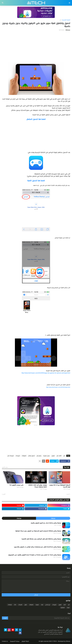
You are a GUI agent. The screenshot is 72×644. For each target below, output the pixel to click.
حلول (26, 605)
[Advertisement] (36, 46)
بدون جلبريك (46, 456)
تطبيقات (24, 456)
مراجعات (53, 518)
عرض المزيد (5, 467)
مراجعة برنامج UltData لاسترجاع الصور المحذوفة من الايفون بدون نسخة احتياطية (38, 531)
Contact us (5, 641)
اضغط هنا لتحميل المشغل (36, 119)
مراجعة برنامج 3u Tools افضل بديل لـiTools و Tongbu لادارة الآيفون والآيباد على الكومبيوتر (35, 555)
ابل (60, 20)
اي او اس (48, 605)
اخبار (65, 605)
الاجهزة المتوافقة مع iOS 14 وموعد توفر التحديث (60, 486)
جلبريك (37, 605)
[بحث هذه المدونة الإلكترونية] (39, 618)
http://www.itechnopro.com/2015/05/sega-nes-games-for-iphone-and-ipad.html (46, 373)
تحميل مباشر (31, 456)
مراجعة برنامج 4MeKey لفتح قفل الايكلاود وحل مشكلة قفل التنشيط (41, 539)
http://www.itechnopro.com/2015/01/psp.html (58, 387)
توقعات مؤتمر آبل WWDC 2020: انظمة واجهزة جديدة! (37, 486)
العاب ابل (59, 456)
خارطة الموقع (25, 641)
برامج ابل (39, 456)
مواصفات (19, 518)
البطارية (63, 608)
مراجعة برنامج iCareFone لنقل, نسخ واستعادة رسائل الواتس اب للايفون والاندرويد (37, 547)
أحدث (68, 494)
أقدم (4, 494)
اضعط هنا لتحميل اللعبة (36, 181)
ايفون (53, 456)
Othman (68, 641)
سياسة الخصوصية (15, 641)
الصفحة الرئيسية (66, 20)
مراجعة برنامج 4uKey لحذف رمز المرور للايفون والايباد (46, 523)
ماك (15, 605)
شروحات (18, 456)
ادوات (68, 608)
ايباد (42, 605)
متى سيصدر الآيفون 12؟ (16, 485)
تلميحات (20, 605)
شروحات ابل (11, 456)
